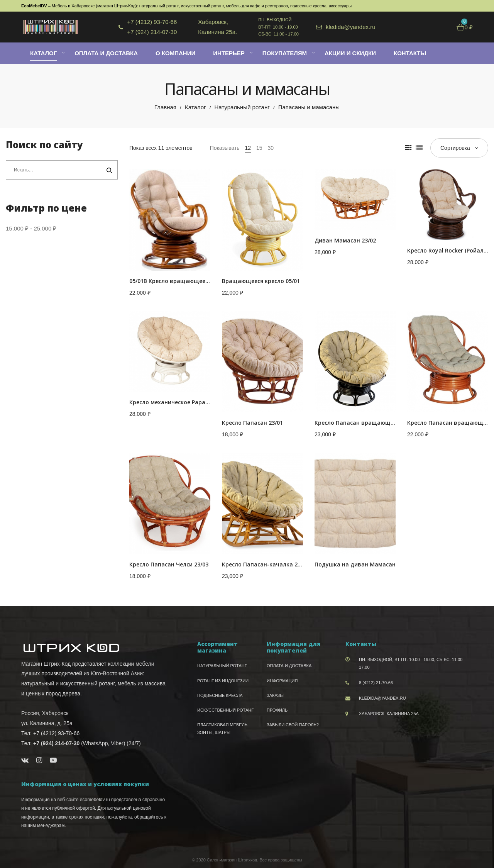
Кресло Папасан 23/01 (252, 423)
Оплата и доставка (289, 666)
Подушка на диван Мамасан (355, 564)
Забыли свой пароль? (293, 725)
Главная (165, 107)
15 (259, 148)
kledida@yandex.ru (382, 698)
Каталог (195, 107)
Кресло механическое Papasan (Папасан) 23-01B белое (206, 402)
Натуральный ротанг (242, 107)
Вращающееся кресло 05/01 (261, 281)
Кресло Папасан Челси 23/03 (169, 564)
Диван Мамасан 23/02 (345, 240)
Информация (282, 681)
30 (271, 148)
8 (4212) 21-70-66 (376, 683)
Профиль (277, 710)
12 (248, 148)
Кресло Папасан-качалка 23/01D (267, 564)
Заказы (275, 695)
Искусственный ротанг (225, 710)
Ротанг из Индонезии (223, 681)
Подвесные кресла (220, 695)
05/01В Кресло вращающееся (170, 281)
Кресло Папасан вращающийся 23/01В (369, 423)
